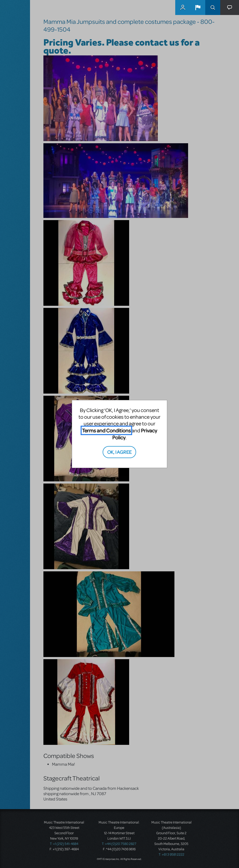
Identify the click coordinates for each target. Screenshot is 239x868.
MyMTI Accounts (183, 7)
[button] (198, 7)
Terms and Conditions (106, 430)
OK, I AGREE (119, 452)
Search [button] (213, 7)
